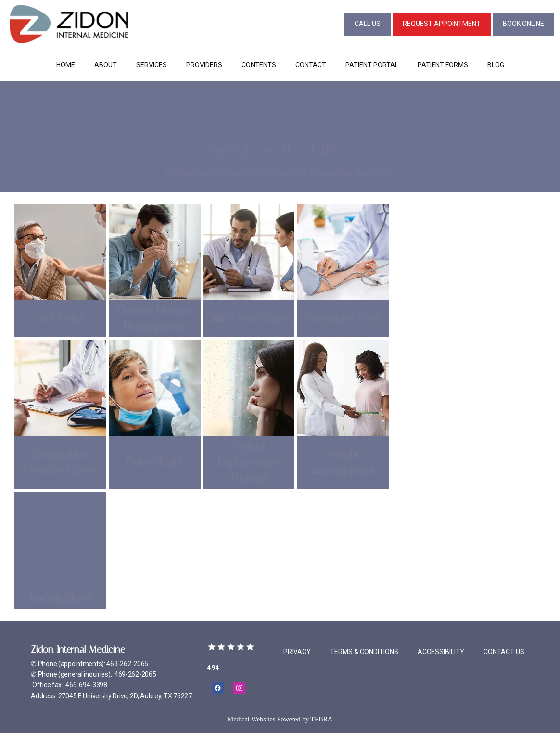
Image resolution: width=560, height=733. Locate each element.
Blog (496, 65)
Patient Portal (372, 65)
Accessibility (441, 652)
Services (152, 65)
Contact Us (504, 652)
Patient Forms (443, 65)
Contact (311, 65)
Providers (204, 65)
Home (66, 65)
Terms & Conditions (364, 652)
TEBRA (321, 719)
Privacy (297, 652)
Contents (259, 65)
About (106, 65)
